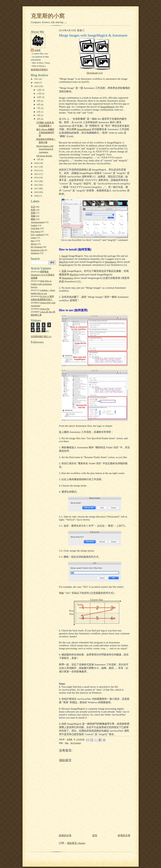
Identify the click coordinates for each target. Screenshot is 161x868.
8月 (39, 104)
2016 (37, 170)
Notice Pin (45, 309)
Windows (35, 253)
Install (65, 256)
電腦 (33, 216)
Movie (34, 244)
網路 (33, 219)
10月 (39, 97)
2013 (37, 181)
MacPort (63, 262)
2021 (37, 79)
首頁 (95, 835)
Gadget (34, 225)
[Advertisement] (41, 422)
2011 (37, 188)
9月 (39, 101)
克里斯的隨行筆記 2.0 (41, 336)
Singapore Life (37, 250)
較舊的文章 (124, 835)
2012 (37, 185)
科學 (33, 210)
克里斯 (37, 50)
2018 (37, 163)
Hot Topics (36, 231)
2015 (37, 174)
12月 (39, 90)
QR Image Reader (44, 156)
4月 (39, 119)
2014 (37, 178)
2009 (37, 196)
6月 (39, 112)
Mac (33, 241)
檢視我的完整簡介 (39, 70)
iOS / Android (37, 235)
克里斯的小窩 (48, 16)
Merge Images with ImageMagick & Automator (45, 149)
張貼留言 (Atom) (76, 843)
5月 (39, 115)
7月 (39, 108)
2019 (37, 86)
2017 (37, 167)
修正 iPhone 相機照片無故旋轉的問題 (45, 132)
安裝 (64, 271)
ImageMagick (107, 107)
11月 (39, 94)
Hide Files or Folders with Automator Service (41, 284)
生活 (33, 207)
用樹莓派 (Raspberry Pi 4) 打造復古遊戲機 (43, 275)
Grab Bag (35, 228)
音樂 (33, 213)
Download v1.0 (95, 73)
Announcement (38, 222)
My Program (36, 247)
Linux (33, 238)
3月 (39, 159)
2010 (37, 192)
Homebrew (111, 262)
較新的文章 (65, 835)
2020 (37, 83)
